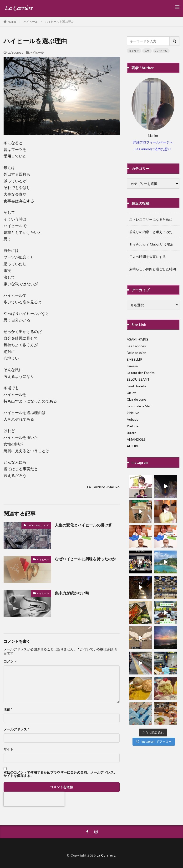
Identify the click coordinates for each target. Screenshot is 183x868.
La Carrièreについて (38, 525)
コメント (10, 661)
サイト (9, 749)
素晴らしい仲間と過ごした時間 (152, 269)
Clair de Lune (136, 399)
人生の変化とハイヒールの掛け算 (83, 525)
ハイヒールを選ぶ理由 (59, 22)
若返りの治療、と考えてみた (151, 232)
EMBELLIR (135, 359)
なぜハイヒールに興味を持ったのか (85, 559)
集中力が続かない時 (72, 593)
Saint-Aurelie (137, 386)
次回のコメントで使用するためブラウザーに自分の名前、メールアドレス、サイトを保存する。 (60, 774)
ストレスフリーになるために (151, 219)
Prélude (133, 426)
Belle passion (137, 353)
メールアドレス (16, 729)
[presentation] (34, 799)
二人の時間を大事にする (147, 257)
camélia (132, 366)
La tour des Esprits (141, 373)
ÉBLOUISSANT (138, 379)
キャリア (134, 51)
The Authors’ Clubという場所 (151, 244)
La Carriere (106, 855)
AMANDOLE (136, 439)
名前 (8, 710)
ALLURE (133, 446)
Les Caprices (136, 346)
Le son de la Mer (139, 406)
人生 (147, 51)
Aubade (133, 419)
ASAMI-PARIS (137, 339)
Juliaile (132, 433)
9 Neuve (133, 413)
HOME (12, 21)
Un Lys (132, 393)
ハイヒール (31, 22)
